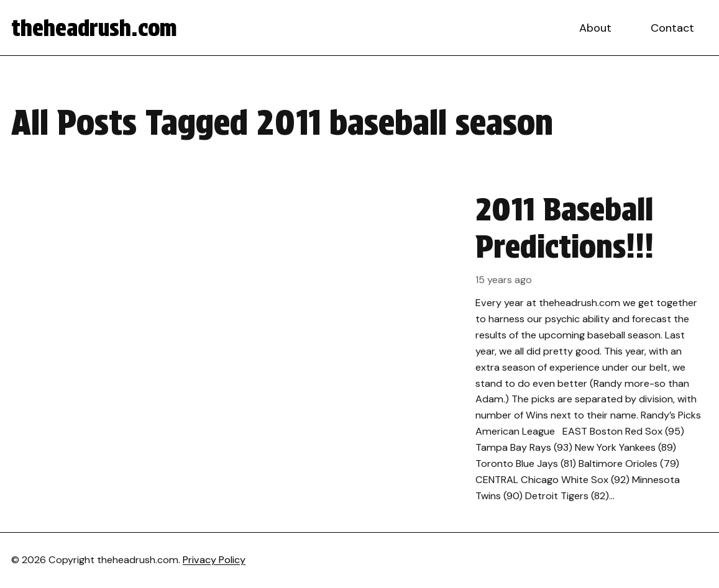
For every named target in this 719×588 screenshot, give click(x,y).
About (595, 28)
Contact (672, 28)
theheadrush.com (94, 28)
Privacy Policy (214, 560)
